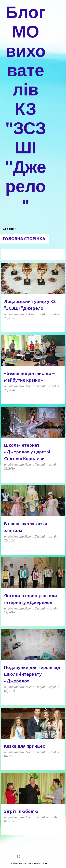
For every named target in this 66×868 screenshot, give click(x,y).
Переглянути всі (13, 257)
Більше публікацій (33, 845)
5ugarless (51, 863)
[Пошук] (53, 7)
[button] (60, 326)
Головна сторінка (24, 239)
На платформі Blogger (33, 857)
